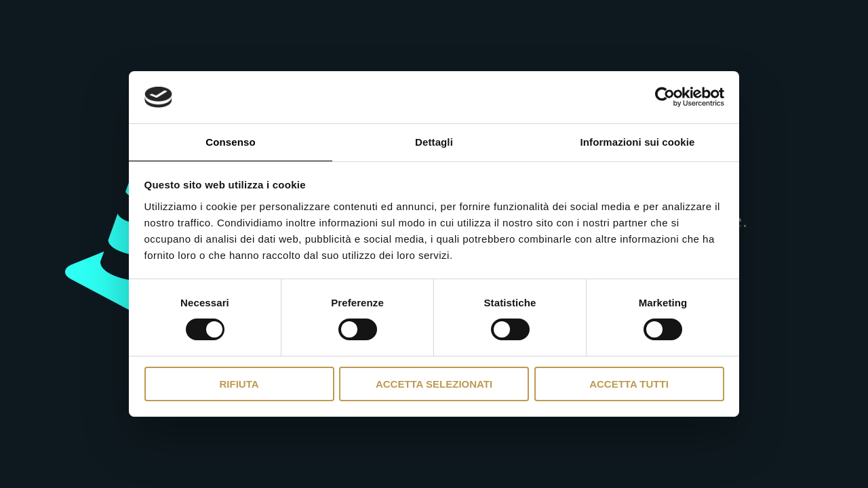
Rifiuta (239, 384)
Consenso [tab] (230, 142)
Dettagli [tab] (434, 142)
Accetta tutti (629, 384)
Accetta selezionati (434, 384)
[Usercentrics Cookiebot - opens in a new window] (665, 97)
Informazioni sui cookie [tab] (638, 142)
